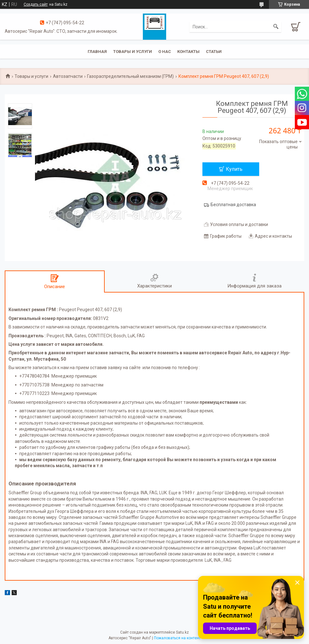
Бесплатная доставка (233, 205)
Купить (234, 169)
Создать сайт (36, 4)
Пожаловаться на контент (177, 638)
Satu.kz (182, 632)
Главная (97, 52)
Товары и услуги (133, 52)
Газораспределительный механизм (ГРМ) (130, 76)
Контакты (188, 52)
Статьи (214, 52)
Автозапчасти (68, 76)
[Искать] (276, 27)
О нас (165, 52)
